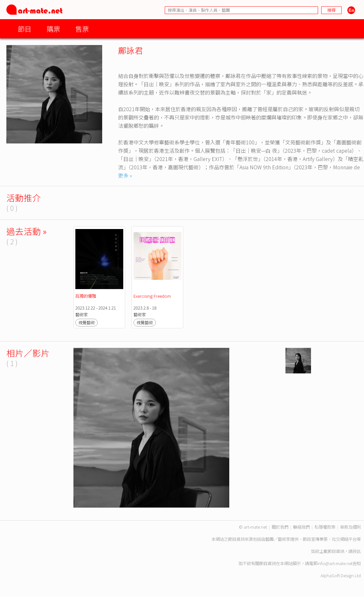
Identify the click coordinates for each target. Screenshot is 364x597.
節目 (25, 29)
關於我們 (280, 527)
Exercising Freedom (152, 296)
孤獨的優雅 (86, 296)
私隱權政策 (325, 527)
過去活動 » (27, 231)
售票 (82, 29)
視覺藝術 (87, 322)
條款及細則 (350, 527)
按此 (357, 551)
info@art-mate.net (335, 563)
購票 (53, 29)
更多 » (125, 175)
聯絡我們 (301, 527)
